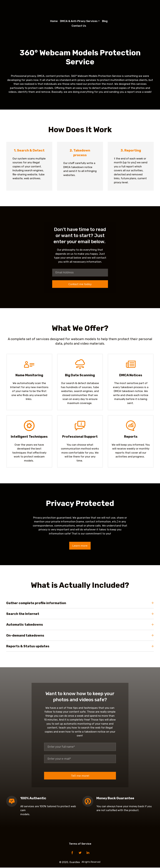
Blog (105, 21)
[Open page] (80, 9)
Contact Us (79, 26)
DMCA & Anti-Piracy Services (79, 21)
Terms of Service (80, 844)
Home (54, 21)
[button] (80, 546)
